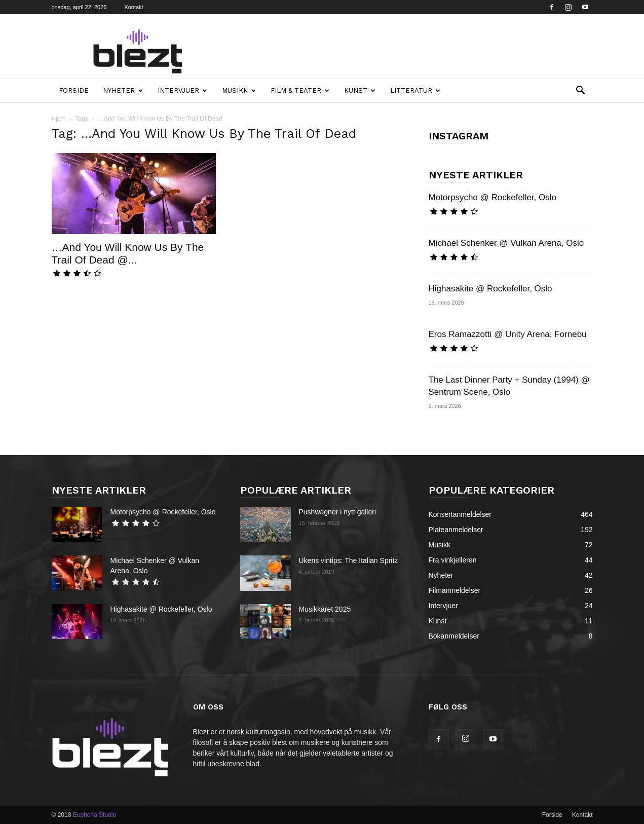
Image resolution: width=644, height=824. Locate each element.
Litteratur (415, 90)
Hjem (59, 119)
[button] (581, 91)
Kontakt (134, 7)
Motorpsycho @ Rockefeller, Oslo (493, 197)
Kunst (360, 90)
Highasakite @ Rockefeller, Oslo (490, 289)
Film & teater (300, 90)
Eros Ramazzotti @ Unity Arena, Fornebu (508, 334)
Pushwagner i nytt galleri (338, 512)
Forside (74, 90)
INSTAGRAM (459, 136)
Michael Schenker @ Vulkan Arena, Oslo (506, 243)
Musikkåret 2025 (325, 609)
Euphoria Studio (94, 815)
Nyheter (123, 90)
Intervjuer (182, 90)
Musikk (239, 90)
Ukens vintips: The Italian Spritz (349, 560)
